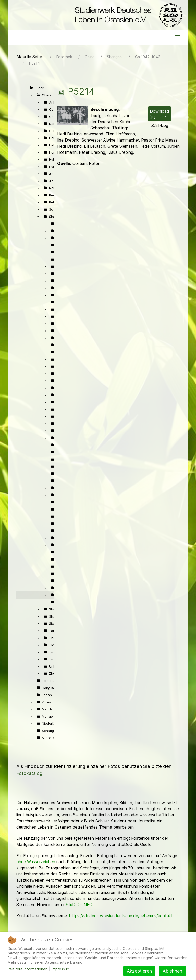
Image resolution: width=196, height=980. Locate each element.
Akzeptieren (139, 971)
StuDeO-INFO (79, 905)
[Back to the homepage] (128, 15)
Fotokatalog (29, 773)
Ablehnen (172, 971)
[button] (177, 37)
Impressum (61, 969)
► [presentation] (38, 102)
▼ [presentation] (24, 88)
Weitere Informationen (28, 969)
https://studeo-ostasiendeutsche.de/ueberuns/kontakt (121, 916)
